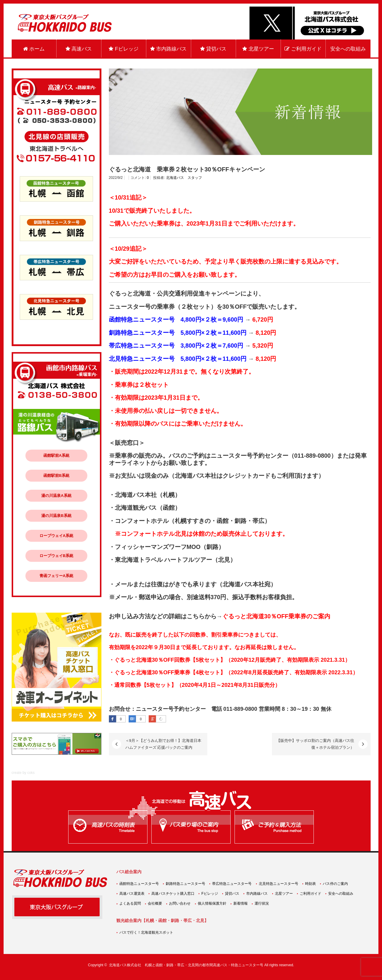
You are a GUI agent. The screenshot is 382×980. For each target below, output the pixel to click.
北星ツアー (258, 49)
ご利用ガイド (303, 49)
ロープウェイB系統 (56, 556)
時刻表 (311, 884)
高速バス (79, 49)
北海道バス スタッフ (184, 178)
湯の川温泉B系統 (56, 516)
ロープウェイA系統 (56, 536)
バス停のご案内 (335, 884)
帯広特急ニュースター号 (232, 884)
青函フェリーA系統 (56, 576)
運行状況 (262, 903)
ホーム (34, 49)
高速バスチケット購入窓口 (173, 894)
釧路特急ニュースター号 (185, 884)
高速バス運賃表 (132, 894)
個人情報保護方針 (212, 903)
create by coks (23, 773)
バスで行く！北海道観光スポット (146, 932)
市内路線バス (169, 49)
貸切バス (213, 49)
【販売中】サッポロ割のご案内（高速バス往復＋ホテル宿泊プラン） (315, 744)
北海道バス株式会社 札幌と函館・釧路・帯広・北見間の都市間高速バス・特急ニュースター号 (186, 965)
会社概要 (155, 903)
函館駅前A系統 (56, 455)
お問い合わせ (180, 903)
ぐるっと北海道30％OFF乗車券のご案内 (276, 616)
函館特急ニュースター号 (139, 884)
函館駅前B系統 (56, 475)
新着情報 (241, 903)
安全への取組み (348, 49)
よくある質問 (130, 903)
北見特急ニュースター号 (278, 884)
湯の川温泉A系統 (56, 496)
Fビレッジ (123, 49)
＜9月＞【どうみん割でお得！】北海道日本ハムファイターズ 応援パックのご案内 (163, 744)
